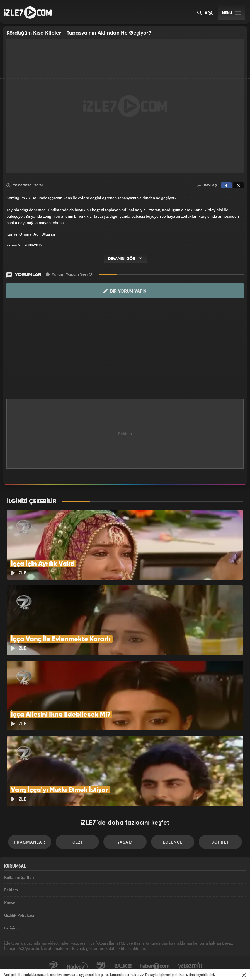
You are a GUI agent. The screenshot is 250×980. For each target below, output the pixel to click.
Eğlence (173, 842)
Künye (10, 903)
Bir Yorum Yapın (125, 291)
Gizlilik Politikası (19, 915)
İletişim (11, 928)
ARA (205, 14)
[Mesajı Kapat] (244, 975)
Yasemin (190, 966)
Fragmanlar (30, 842)
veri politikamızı (177, 975)
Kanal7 (53, 966)
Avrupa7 (101, 966)
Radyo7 (77, 966)
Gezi (77, 842)
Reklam (11, 890)
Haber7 (155, 966)
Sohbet (220, 842)
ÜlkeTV (123, 966)
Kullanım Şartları (19, 877)
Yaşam (125, 842)
